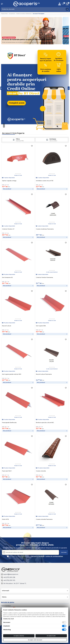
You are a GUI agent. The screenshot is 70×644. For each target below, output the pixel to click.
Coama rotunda (41, 471)
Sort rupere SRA (41, 326)
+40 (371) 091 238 (8, 577)
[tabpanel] (35, 88)
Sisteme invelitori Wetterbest (24, 14)
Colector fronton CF (8, 229)
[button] (6, 4)
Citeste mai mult (8, 619)
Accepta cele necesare (35, 640)
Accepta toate (51, 636)
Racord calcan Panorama (44, 374)
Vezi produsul (18, 189)
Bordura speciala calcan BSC (45, 422)
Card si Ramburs (6, 606)
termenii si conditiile (38, 556)
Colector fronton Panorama (44, 277)
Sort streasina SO (7, 277)
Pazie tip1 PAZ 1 (7, 471)
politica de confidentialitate (54, 556)
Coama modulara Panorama (45, 229)
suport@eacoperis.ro (10, 574)
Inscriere (64, 552)
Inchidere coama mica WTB (45, 181)
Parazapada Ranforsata (9, 422)
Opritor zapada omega (9, 181)
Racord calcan (7, 326)
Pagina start (4, 14)
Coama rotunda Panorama (44, 519)
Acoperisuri (12, 14)
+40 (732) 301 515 (8, 580)
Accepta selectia (19, 636)
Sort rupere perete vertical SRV (12, 374)
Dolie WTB (5, 519)
